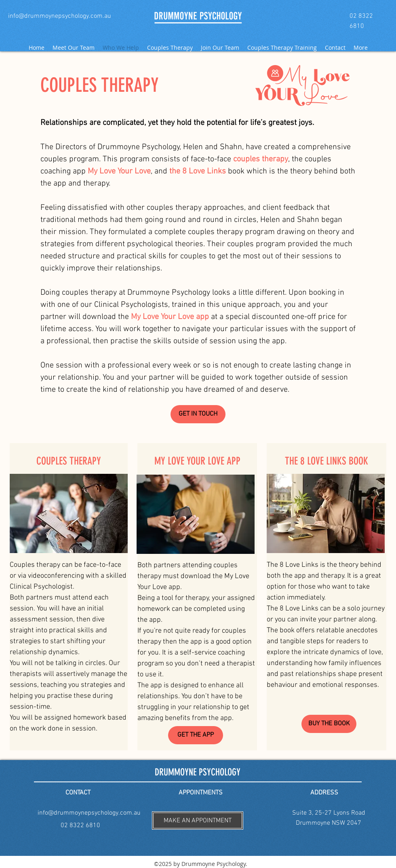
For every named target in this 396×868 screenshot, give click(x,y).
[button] (198, 820)
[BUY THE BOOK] (329, 724)
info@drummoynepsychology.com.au (89, 813)
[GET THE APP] (196, 735)
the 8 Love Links (198, 171)
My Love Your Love (119, 171)
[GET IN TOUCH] (198, 414)
